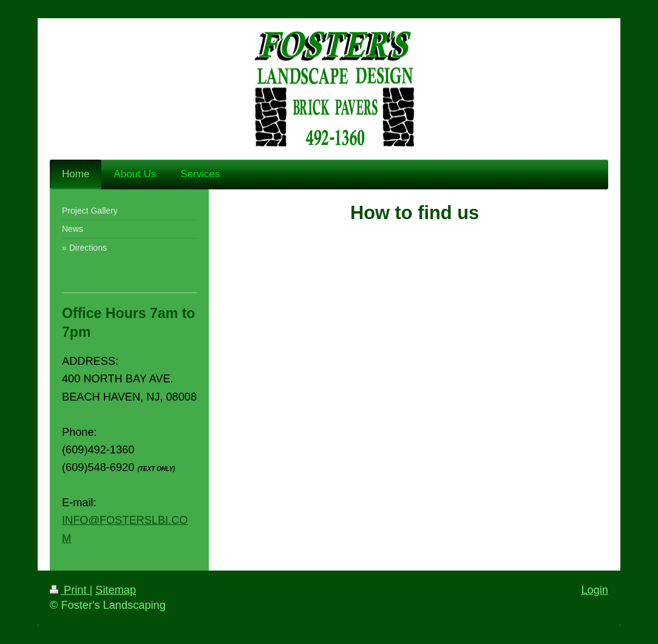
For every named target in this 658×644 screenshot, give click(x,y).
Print (70, 590)
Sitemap (116, 590)
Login (595, 590)
